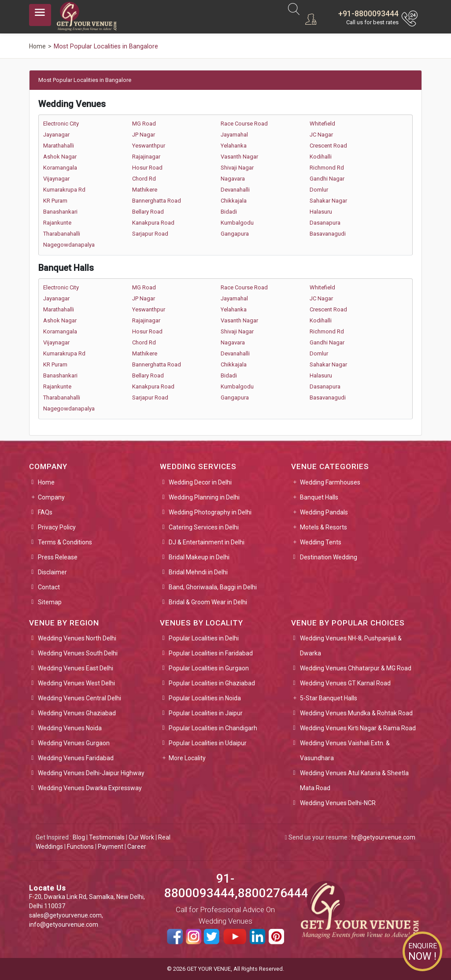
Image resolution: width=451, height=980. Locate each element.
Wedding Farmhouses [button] (330, 482)
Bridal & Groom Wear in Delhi (208, 602)
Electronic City (61, 124)
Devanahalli (235, 190)
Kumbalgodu (237, 223)
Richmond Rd (327, 168)
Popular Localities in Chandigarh (213, 728)
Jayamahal (234, 135)
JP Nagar (144, 135)
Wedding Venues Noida (70, 728)
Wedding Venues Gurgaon (74, 743)
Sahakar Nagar (328, 201)
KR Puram (55, 201)
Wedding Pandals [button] (324, 512)
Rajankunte (57, 223)
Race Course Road (244, 124)
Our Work (141, 837)
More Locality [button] (187, 758)
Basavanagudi (328, 234)
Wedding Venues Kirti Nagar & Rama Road (358, 728)
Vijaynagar (56, 179)
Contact (49, 587)
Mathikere (145, 190)
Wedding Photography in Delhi (210, 512)
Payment (111, 847)
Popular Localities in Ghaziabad (212, 683)
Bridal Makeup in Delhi (199, 557)
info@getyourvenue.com (64, 925)
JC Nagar (321, 135)
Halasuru (321, 212)
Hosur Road (147, 168)
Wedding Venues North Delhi (77, 638)
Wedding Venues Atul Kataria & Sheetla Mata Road (354, 780)
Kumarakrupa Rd (64, 190)
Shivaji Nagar (237, 168)
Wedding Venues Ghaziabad (77, 713)
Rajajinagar (146, 157)
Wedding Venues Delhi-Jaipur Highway (91, 773)
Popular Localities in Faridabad (211, 653)
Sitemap (50, 602)
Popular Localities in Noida (205, 698)
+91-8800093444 (368, 13)
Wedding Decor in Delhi (200, 482)
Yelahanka (234, 146)
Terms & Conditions (65, 542)
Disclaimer (52, 572)
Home (46, 482)
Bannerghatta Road (157, 201)
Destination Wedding (329, 557)
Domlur (319, 190)
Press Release (58, 557)
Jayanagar (56, 135)
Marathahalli (59, 146)
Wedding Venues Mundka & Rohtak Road (356, 713)
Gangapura (235, 234)
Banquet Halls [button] (319, 497)
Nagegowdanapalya (69, 245)
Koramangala (60, 168)
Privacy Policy (57, 527)
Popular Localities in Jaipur (206, 713)
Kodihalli (321, 157)
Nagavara (233, 179)
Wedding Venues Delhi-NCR (338, 803)
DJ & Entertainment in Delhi (207, 542)
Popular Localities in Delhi (204, 638)
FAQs (45, 512)
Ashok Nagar (60, 157)
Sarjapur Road (150, 234)
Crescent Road (328, 146)
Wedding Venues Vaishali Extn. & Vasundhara (345, 751)
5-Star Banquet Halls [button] (329, 698)
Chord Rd (144, 179)
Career (137, 847)
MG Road (144, 124)
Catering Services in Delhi (204, 527)
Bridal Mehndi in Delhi (198, 572)
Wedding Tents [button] (321, 542)
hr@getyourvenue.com (383, 837)
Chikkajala (234, 201)
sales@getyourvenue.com (65, 915)
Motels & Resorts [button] (323, 527)
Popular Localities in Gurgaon (209, 668)
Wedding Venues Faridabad (76, 758)
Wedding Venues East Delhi (76, 668)
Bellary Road (148, 212)
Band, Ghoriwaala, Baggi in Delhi (213, 587)
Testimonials (107, 837)
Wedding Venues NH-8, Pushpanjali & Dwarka (351, 646)
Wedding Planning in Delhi (204, 497)
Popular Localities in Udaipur (208, 743)
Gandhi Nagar (327, 179)
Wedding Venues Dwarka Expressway (90, 788)
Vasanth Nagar (239, 157)
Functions (80, 847)
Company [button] (51, 497)
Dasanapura (325, 223)
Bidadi (229, 212)
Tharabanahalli (62, 234)
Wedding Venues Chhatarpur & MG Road (356, 668)
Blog (79, 837)
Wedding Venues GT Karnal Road (345, 683)
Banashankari (60, 212)
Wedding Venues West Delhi (76, 683)
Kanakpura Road (153, 223)
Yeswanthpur (149, 146)
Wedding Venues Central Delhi (79, 698)
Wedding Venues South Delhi (78, 653)
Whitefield (322, 124)
